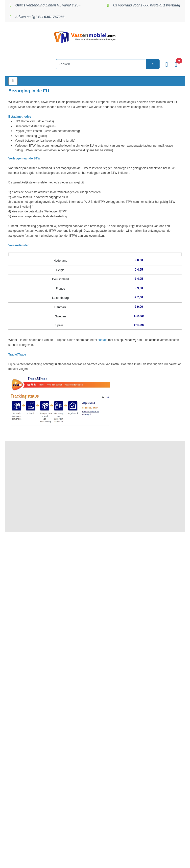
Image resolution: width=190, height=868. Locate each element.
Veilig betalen (95, 596)
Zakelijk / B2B (95, 620)
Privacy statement (95, 602)
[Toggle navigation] (14, 81)
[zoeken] (146, 64)
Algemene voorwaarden (95, 614)
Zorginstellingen (95, 626)
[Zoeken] (95, 64)
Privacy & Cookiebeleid (23, 863)
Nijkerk (105, 572)
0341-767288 (107, 516)
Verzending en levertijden (95, 585)
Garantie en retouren (95, 608)
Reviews (95, 590)
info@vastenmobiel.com (98, 809)
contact (103, 340)
